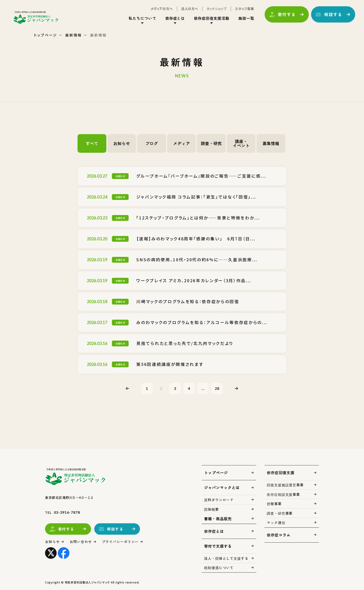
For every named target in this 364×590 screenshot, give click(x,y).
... (203, 388)
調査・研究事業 (280, 513)
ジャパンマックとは (222, 488)
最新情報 (74, 35)
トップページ (45, 35)
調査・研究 (211, 143)
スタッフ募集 (244, 9)
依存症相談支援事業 (283, 495)
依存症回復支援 (281, 473)
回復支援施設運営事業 (285, 485)
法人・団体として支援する (226, 559)
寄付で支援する (218, 546)
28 (217, 388)
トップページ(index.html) (37, 18)
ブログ (152, 143)
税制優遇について (219, 568)
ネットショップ (216, 9)
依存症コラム (279, 535)
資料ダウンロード (219, 500)
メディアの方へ (161, 9)
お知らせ (122, 143)
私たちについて (142, 18)
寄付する (286, 15)
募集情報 (271, 143)
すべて (92, 143)
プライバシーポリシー (120, 542)
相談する (333, 15)
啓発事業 (274, 504)
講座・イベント (241, 143)
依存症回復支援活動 (211, 18)
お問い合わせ (81, 542)
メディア (182, 143)
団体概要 (211, 509)
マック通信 (276, 523)
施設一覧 (246, 18)
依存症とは (175, 18)
